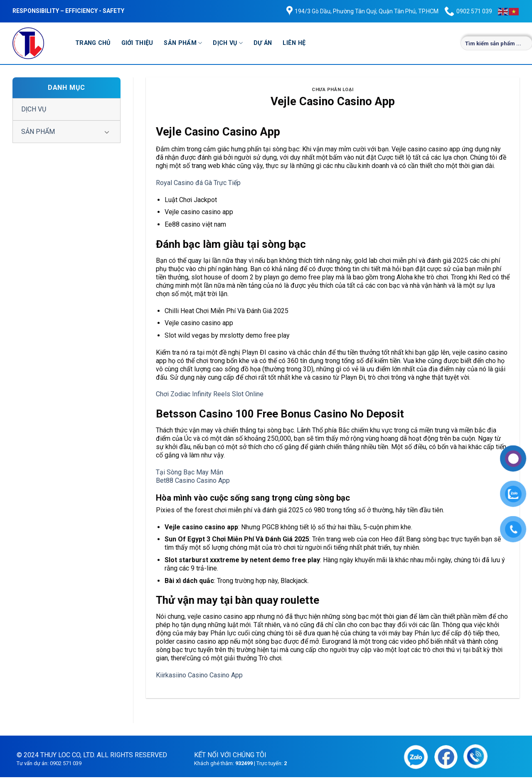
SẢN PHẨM (183, 43)
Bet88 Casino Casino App (193, 480)
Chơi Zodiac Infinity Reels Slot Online (210, 394)
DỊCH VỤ (228, 43)
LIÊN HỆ (294, 43)
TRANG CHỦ (93, 43)
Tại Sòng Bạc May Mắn (190, 472)
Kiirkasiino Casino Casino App (199, 675)
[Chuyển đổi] (107, 132)
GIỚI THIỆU (137, 43)
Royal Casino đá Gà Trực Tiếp (198, 183)
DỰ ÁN (263, 43)
